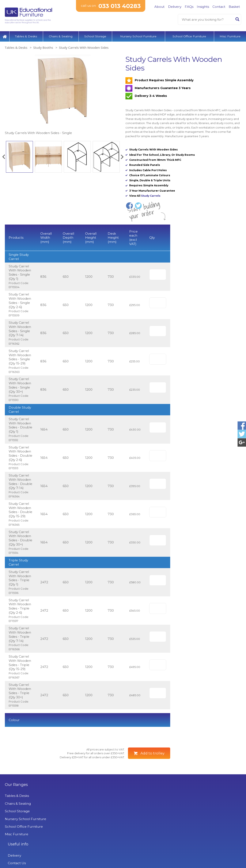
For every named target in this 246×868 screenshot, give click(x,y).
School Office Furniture (189, 35)
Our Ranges (16, 805)
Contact (219, 7)
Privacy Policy (76, 839)
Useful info (75, 805)
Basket (234, 7)
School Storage (95, 35)
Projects (72, 847)
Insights (203, 7)
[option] (63, 94)
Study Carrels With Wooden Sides (84, 46)
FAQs (189, 7)
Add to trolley (152, 774)
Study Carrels (151, 194)
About (159, 7)
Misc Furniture (230, 35)
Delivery (175, 7)
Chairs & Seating (61, 35)
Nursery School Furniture (138, 35)
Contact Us (74, 824)
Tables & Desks (26, 35)
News (70, 855)
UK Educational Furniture (150, 805)
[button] (4, 155)
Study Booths (43, 46)
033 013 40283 (119, 6)
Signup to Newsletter (211, 832)
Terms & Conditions (80, 832)
